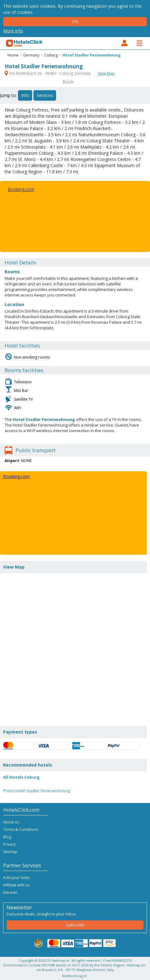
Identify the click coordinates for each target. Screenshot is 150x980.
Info (25, 95)
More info (13, 31)
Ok (75, 21)
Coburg (51, 55)
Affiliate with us (16, 885)
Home (13, 55)
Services (45, 95)
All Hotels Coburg (21, 777)
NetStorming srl (74, 976)
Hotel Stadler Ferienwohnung (92, 55)
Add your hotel (16, 878)
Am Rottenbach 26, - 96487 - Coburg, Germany (48, 73)
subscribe (75, 925)
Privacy (9, 844)
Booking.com (21, 189)
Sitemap (10, 852)
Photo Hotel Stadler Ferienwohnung (37, 791)
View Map (106, 73)
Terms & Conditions (21, 829)
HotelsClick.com (24, 43)
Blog (7, 837)
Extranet (10, 892)
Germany (31, 55)
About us (11, 822)
